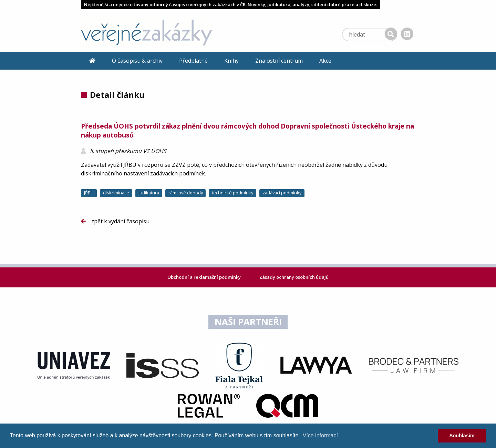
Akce (325, 61)
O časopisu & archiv (137, 61)
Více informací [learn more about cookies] (320, 435)
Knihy (231, 61)
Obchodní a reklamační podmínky (205, 277)
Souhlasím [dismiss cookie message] (462, 436)
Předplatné (193, 61)
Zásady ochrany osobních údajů (294, 277)
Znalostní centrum (279, 61)
